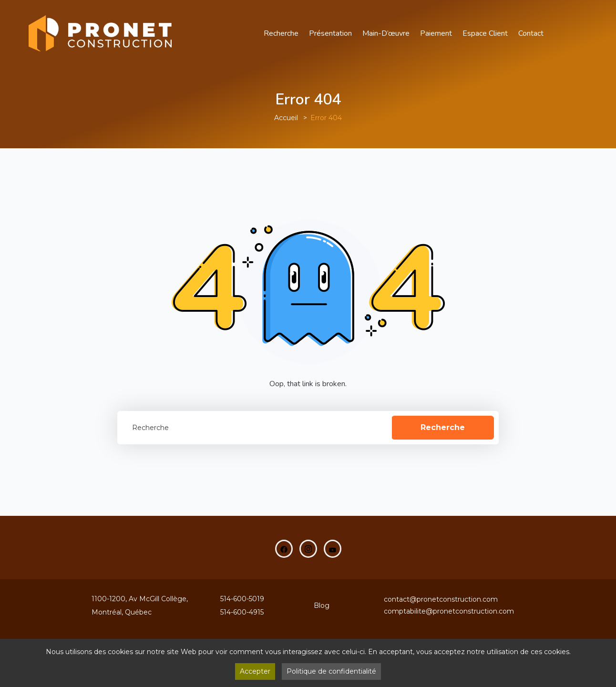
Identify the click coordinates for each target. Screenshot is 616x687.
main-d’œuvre (386, 33)
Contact (531, 33)
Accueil (286, 118)
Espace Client (485, 33)
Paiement (436, 33)
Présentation (330, 33)
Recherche (281, 33)
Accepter (255, 671)
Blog (322, 605)
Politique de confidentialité (331, 671)
